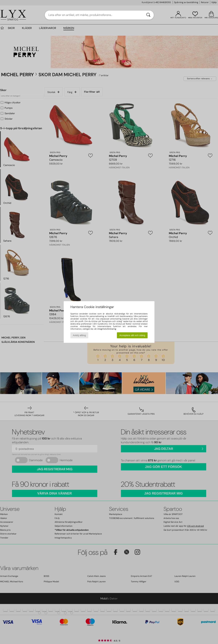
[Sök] (148, 15)
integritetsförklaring (107, 329)
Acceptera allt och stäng (132, 335)
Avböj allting (79, 335)
